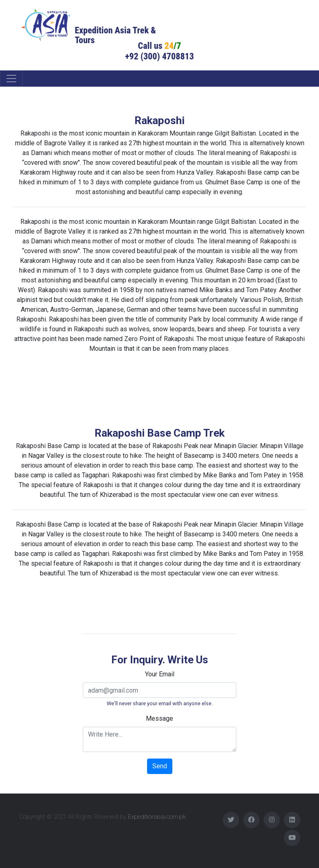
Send (160, 766)
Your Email (160, 674)
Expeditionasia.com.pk (157, 817)
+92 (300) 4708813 (159, 56)
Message (159, 718)
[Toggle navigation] (11, 79)
